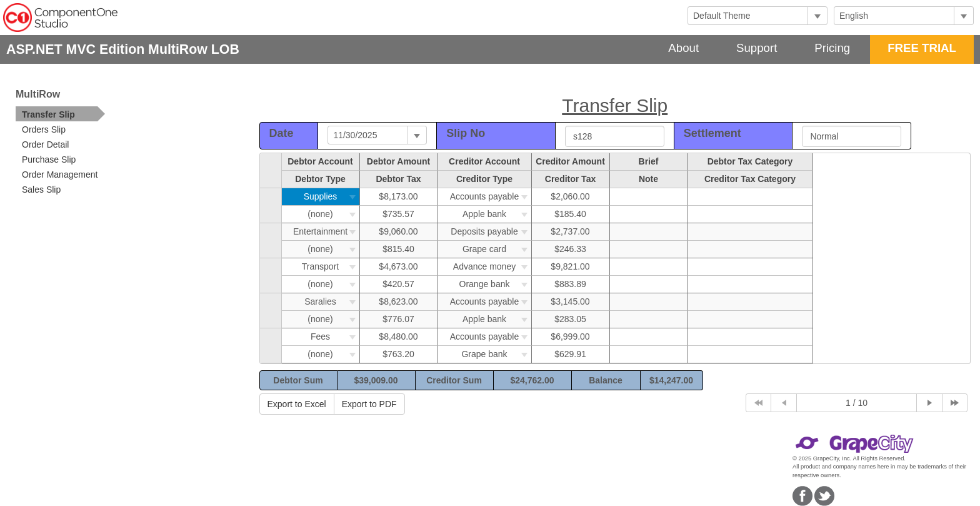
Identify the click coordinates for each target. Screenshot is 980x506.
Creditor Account (484, 161)
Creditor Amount (570, 161)
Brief (649, 161)
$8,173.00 (398, 196)
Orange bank (495, 284)
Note (648, 179)
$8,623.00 (398, 301)
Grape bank (496, 354)
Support (757, 48)
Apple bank (497, 214)
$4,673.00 (398, 266)
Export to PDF (369, 404)
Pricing (832, 48)
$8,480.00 (398, 336)
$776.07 (398, 319)
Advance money (492, 266)
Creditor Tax (570, 179)
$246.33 (570, 249)
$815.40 (398, 249)
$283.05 (570, 319)
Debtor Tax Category (750, 161)
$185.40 (570, 214)
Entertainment (326, 231)
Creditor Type (484, 179)
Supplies (332, 196)
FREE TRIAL (922, 48)
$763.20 (398, 354)
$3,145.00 (570, 301)
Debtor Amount (398, 161)
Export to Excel (297, 404)
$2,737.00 (570, 231)
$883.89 (570, 284)
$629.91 (570, 354)
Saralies (332, 301)
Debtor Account (320, 161)
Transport (331, 266)
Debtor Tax (398, 179)
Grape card (497, 249)
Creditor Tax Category (750, 179)
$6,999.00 (570, 336)
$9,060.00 (398, 231)
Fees (335, 336)
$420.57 (398, 284)
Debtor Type (320, 179)
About (683, 48)
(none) (333, 214)
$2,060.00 (570, 196)
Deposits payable (491, 231)
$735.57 (398, 214)
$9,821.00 (570, 266)
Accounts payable (491, 196)
